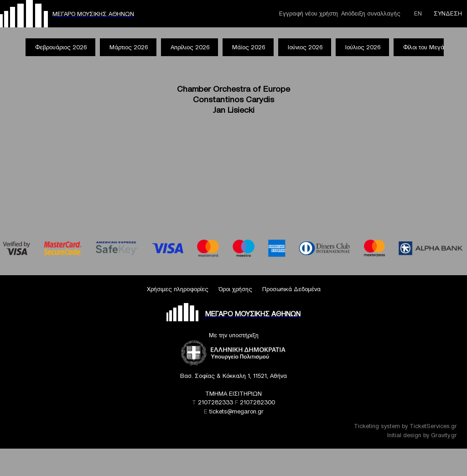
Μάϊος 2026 (249, 47)
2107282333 (215, 402)
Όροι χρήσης (235, 289)
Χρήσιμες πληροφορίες (178, 289)
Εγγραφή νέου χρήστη (309, 13)
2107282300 (257, 402)
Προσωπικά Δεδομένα (291, 289)
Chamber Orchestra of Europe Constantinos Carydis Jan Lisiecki (233, 99)
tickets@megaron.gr (236, 411)
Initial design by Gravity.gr (422, 435)
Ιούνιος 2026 (305, 47)
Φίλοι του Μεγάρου (428, 47)
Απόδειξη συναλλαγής (371, 13)
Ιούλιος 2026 (363, 47)
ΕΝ (418, 13)
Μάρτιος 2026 (129, 47)
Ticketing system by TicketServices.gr (405, 426)
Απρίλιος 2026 (190, 47)
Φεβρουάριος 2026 (61, 47)
